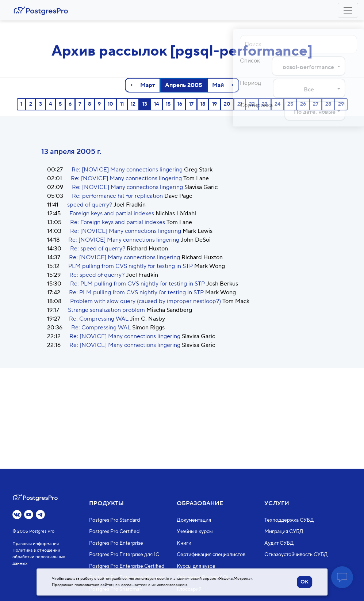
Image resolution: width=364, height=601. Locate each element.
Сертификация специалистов (211, 555)
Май (219, 85)
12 (133, 104)
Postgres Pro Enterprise (116, 543)
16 (180, 104)
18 (203, 104)
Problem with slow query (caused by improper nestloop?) (145, 301)
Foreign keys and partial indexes (112, 213)
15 (168, 104)
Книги (184, 543)
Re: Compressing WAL (99, 319)
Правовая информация (36, 544)
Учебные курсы (195, 532)
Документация (194, 520)
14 (156, 104)
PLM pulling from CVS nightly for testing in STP (131, 266)
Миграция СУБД (284, 532)
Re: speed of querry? (98, 249)
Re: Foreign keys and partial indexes (118, 222)
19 (214, 104)
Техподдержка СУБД (289, 520)
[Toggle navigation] (348, 10)
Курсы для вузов (196, 566)
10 (110, 104)
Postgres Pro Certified (114, 532)
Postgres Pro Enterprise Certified (127, 566)
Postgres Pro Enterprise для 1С (124, 555)
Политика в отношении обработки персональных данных (39, 557)
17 (191, 104)
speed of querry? (90, 205)
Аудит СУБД (279, 543)
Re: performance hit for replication (117, 196)
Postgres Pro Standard (114, 520)
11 (122, 104)
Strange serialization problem (106, 310)
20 (227, 104)
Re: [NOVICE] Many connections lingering (127, 170)
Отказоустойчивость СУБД (296, 555)
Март (147, 85)
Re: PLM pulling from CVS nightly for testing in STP (137, 284)
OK (304, 582)
